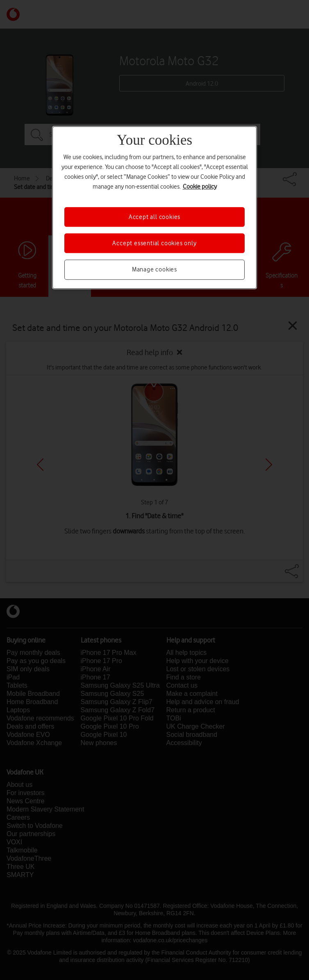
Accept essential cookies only (154, 243)
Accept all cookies (154, 217)
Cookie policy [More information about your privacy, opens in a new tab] (200, 187)
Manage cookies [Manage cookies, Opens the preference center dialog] (154, 270)
